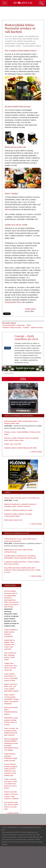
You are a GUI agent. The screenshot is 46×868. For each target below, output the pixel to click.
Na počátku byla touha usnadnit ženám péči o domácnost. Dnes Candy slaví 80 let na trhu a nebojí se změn (22, 570)
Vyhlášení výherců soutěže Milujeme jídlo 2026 (20, 448)
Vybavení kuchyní (37, 327)
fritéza (7, 209)
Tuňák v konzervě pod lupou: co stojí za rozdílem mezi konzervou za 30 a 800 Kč (11, 784)
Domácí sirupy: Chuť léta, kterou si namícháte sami (22, 498)
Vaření (28, 325)
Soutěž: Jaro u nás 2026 (13, 444)
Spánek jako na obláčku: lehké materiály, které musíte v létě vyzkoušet (10, 645)
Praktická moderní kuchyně (12, 327)
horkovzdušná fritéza (13, 302)
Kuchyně (26, 327)
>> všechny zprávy (12, 813)
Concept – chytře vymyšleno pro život (26, 338)
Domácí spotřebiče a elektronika (14, 325)
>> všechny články (35, 452)
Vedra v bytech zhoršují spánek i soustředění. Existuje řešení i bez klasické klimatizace (11, 699)
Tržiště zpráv (30, 309)
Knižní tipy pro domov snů (13, 520)
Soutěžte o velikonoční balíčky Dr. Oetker (18, 510)
